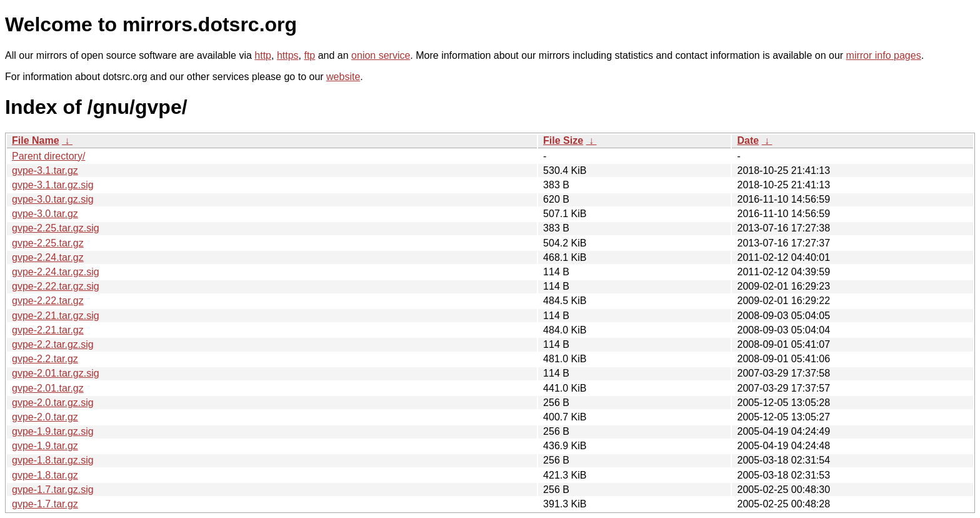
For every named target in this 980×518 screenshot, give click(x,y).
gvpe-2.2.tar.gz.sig (53, 344)
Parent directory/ (48, 156)
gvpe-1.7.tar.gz (45, 504)
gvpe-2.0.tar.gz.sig (53, 403)
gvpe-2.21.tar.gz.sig (56, 316)
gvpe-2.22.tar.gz (48, 301)
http (263, 55)
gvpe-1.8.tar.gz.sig (53, 460)
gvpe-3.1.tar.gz (45, 170)
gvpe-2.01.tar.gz (48, 388)
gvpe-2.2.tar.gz (45, 359)
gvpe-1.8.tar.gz (45, 475)
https (288, 55)
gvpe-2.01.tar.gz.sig (56, 373)
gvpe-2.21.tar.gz (48, 330)
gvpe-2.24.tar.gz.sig (56, 272)
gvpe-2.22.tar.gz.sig (56, 286)
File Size (563, 140)
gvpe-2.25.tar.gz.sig (56, 228)
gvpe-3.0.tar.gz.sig (53, 199)
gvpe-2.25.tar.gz (48, 243)
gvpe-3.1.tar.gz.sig (53, 185)
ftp (309, 55)
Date (748, 140)
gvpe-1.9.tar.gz (45, 446)
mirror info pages (884, 55)
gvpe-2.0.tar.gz (45, 417)
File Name (36, 140)
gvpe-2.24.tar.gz (48, 257)
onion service (381, 55)
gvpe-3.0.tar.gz (45, 214)
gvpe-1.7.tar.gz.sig (53, 490)
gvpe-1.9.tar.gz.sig (53, 431)
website (343, 77)
